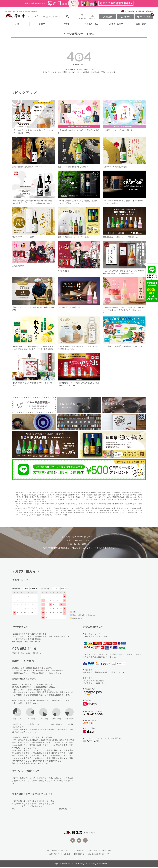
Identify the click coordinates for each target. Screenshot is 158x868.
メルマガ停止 (107, 852)
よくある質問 (78, 852)
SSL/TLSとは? (65, 810)
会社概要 (67, 855)
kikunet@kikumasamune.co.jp (26, 643)
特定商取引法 (79, 855)
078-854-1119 (24, 650)
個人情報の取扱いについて (99, 855)
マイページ (65, 852)
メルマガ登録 (92, 852)
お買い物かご (54, 855)
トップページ (51, 852)
